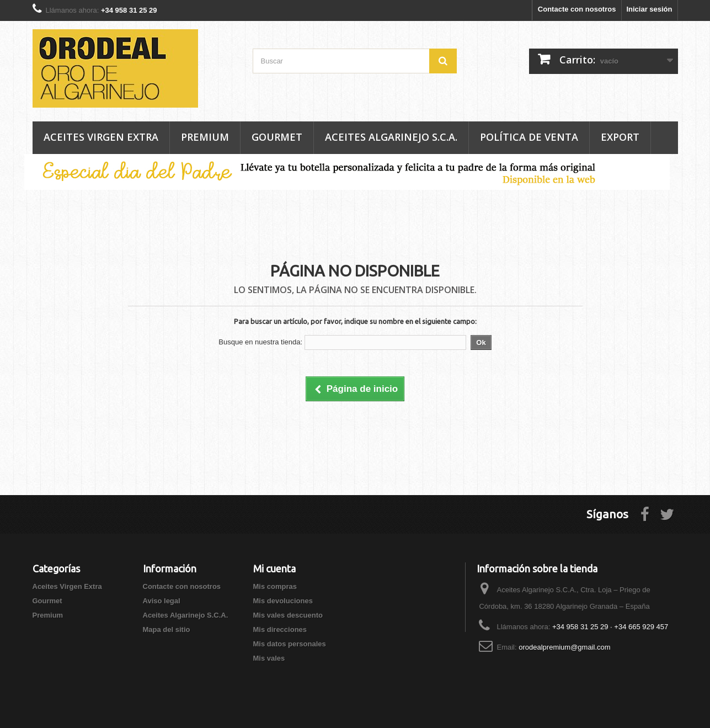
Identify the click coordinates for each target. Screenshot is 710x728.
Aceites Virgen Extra (101, 137)
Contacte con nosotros (577, 9)
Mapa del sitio (167, 629)
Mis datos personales (290, 644)
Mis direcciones (280, 629)
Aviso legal (162, 601)
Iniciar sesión (649, 9)
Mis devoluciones (283, 601)
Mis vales (269, 658)
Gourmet (277, 137)
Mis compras (275, 586)
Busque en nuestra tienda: (260, 342)
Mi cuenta (274, 568)
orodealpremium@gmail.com (564, 647)
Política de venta (529, 137)
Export (620, 137)
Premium (205, 137)
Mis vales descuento (288, 615)
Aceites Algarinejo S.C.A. (391, 137)
